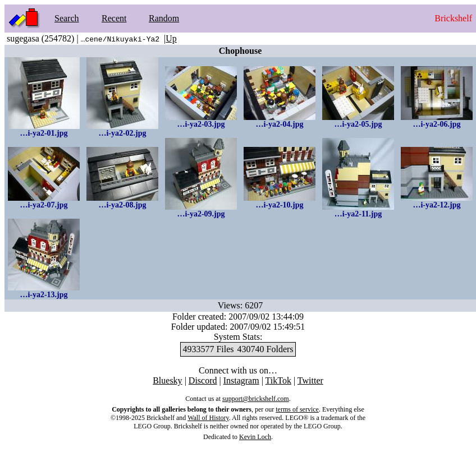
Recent (114, 18)
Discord (203, 380)
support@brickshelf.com (256, 399)
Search (67, 18)
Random (164, 18)
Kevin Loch (255, 437)
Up (171, 38)
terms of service (297, 409)
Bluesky (167, 380)
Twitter (310, 380)
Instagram (241, 380)
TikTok (278, 380)
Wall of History (208, 418)
